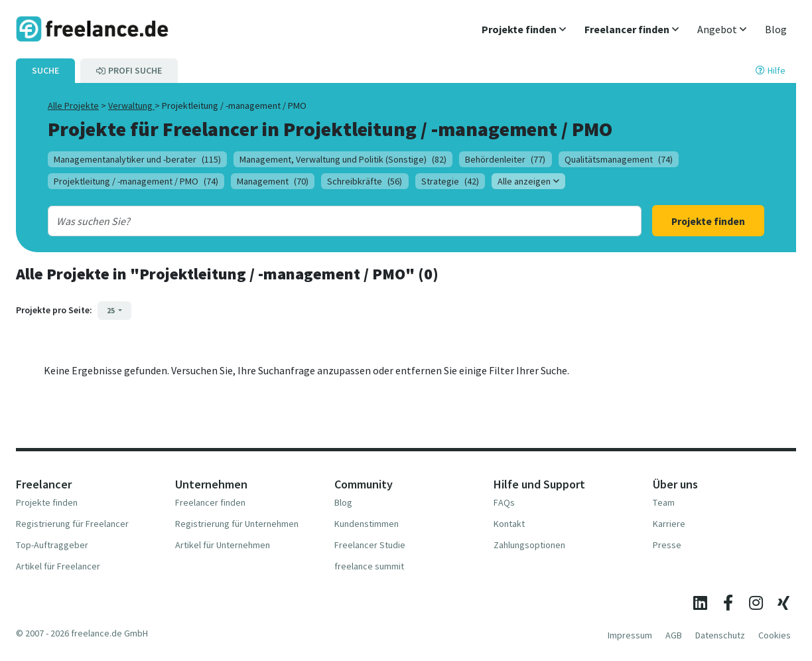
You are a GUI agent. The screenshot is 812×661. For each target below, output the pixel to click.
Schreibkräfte (365, 181)
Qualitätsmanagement (619, 159)
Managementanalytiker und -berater (137, 159)
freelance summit (369, 566)
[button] (524, 29)
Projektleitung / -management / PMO (136, 181)
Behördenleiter (505, 159)
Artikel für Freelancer (58, 566)
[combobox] (318, 221)
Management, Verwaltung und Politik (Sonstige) (343, 159)
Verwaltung (131, 106)
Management (273, 181)
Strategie (450, 181)
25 (111, 310)
